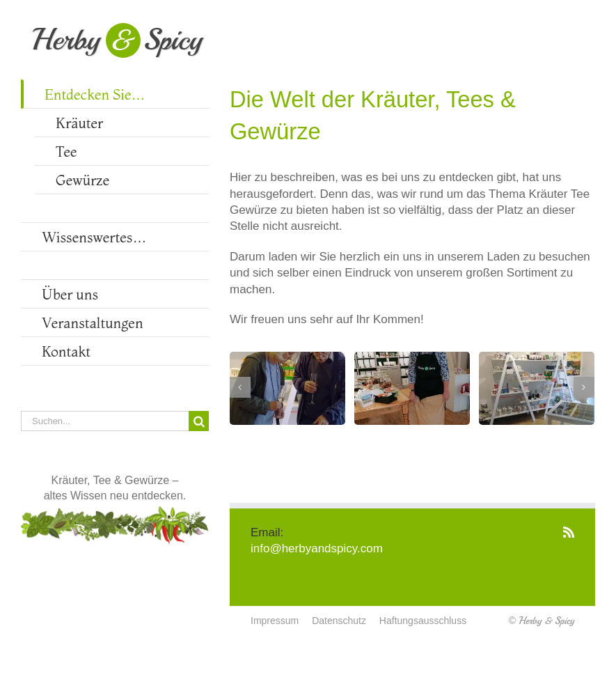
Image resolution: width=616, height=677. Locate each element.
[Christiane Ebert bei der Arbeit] (412, 388)
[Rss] (569, 532)
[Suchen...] (105, 421)
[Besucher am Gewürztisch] (287, 388)
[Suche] (199, 421)
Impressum (275, 621)
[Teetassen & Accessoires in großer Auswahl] (537, 388)
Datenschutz (339, 621)
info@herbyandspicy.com (317, 548)
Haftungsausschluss (423, 621)
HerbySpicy (117, 40)
